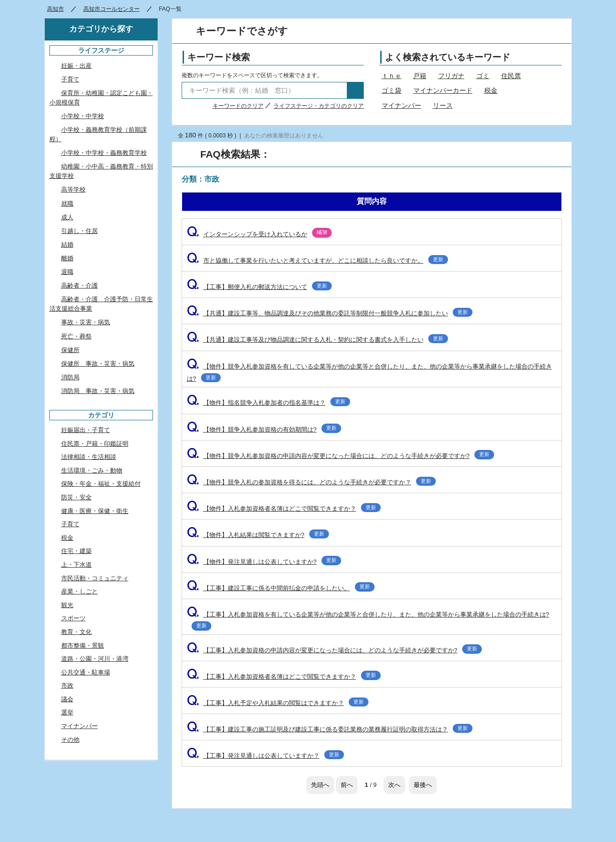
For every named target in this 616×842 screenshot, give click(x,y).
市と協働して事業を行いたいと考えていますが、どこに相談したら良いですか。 (317, 261)
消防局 (70, 377)
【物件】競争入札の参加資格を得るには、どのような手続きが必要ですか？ (311, 482)
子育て (70, 79)
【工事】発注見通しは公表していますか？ (265, 756)
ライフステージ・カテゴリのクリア (319, 106)
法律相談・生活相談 (89, 457)
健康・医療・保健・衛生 (95, 511)
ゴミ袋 (392, 90)
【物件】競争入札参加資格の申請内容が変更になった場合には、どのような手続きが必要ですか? (340, 456)
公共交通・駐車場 (86, 672)
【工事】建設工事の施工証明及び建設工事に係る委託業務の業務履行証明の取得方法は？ (330, 729)
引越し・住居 (80, 231)
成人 (67, 217)
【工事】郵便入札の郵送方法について (259, 287)
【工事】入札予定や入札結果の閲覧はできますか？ (278, 703)
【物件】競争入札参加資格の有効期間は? (264, 429)
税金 (491, 90)
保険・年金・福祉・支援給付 (101, 484)
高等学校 (73, 189)
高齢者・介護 (80, 285)
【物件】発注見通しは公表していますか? (264, 562)
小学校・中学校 (83, 116)
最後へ (423, 785)
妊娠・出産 (76, 66)
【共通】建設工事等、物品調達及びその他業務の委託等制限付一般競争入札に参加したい (330, 313)
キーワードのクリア (238, 106)
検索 (355, 90)
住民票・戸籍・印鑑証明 (95, 444)
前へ (347, 785)
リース (443, 105)
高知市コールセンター (112, 9)
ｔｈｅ (392, 76)
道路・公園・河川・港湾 (95, 659)
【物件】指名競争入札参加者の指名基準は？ (268, 403)
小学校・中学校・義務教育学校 (104, 153)
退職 (67, 272)
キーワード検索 (219, 57)
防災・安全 (76, 497)
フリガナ (451, 76)
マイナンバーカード (443, 90)
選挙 (67, 712)
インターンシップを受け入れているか (259, 234)
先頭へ (320, 785)
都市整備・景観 (83, 646)
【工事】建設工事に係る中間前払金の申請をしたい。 (281, 588)
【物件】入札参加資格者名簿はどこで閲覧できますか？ (284, 509)
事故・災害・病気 (86, 322)
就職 (67, 204)
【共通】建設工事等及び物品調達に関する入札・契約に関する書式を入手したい (317, 340)
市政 (67, 686)
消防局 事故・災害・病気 (98, 391)
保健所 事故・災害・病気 (98, 364)
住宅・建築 (76, 551)
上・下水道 (76, 565)
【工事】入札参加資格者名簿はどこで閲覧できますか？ (284, 677)
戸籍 (420, 76)
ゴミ (483, 76)
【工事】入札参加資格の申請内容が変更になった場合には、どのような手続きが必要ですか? (334, 650)
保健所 (70, 350)
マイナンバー (401, 105)
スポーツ (73, 618)
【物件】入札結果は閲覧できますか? (258, 535)
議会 (67, 699)
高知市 (56, 9)
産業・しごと (80, 591)
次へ (394, 785)
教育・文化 (76, 632)
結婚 (67, 245)
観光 (67, 605)
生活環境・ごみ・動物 (92, 470)
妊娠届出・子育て (86, 430)
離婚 (67, 258)
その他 (70, 740)
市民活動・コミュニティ (95, 578)
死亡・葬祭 (76, 336)
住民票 (511, 76)
